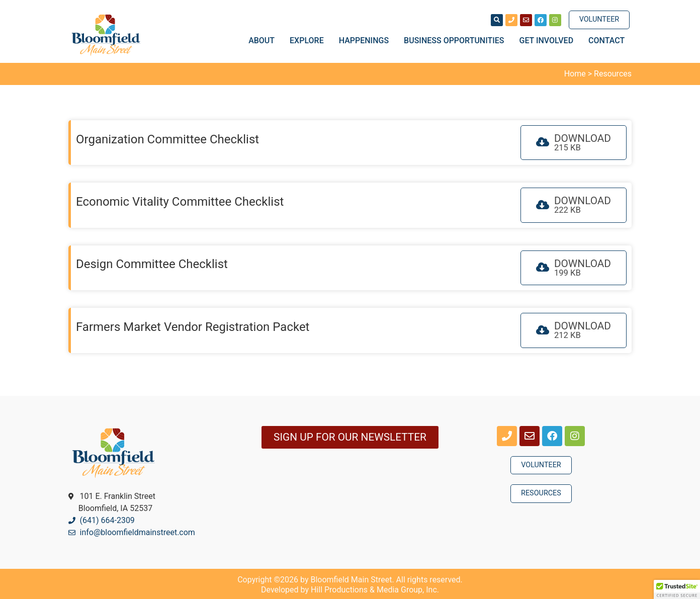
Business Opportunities (456, 41)
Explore (309, 41)
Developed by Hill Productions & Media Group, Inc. (350, 590)
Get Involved (549, 41)
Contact (606, 40)
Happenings (366, 41)
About (264, 41)
